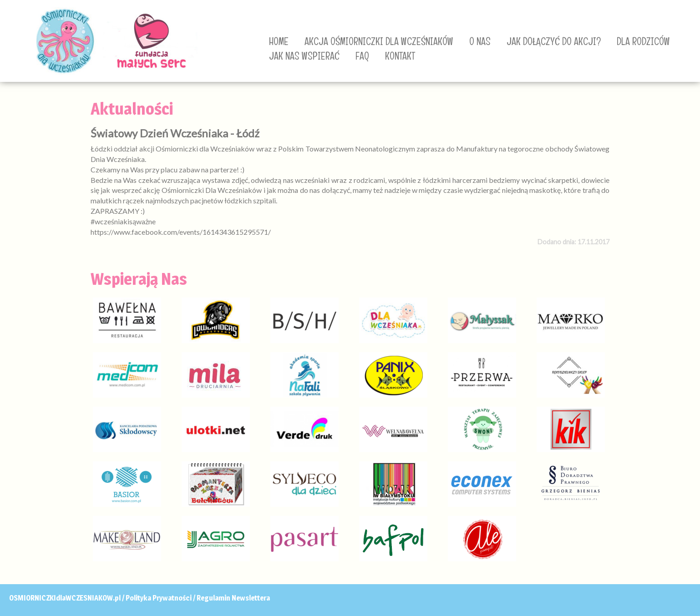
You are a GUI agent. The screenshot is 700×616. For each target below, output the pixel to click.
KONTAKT (400, 56)
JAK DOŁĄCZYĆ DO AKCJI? (554, 41)
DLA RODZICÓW (643, 41)
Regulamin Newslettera (233, 598)
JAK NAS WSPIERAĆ (304, 56)
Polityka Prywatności (159, 598)
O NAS (480, 41)
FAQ (362, 56)
